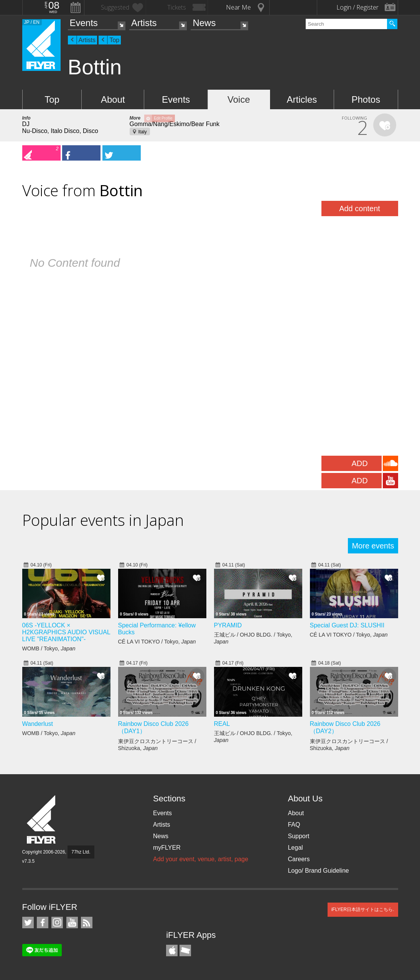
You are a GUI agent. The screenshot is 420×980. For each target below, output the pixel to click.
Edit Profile (163, 118)
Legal (295, 848)
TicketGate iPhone (185, 950)
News (204, 23)
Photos (366, 99)
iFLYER (42, 820)
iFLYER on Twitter (28, 923)
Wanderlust (38, 724)
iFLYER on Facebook (43, 923)
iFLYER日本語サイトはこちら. (363, 909)
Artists (144, 23)
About (113, 99)
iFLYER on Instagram (57, 923)
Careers (299, 859)
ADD (359, 463)
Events (84, 23)
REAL (222, 724)
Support (298, 836)
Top (114, 40)
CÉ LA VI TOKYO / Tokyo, (157, 642)
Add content (360, 208)
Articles (302, 99)
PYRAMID (228, 625)
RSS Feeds (87, 923)
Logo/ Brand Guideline (318, 871)
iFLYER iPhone (172, 950)
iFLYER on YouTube (72, 923)
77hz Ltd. (81, 852)
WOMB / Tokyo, (49, 648)
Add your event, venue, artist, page (201, 859)
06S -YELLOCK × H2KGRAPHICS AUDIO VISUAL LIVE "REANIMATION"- (66, 632)
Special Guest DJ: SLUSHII (347, 625)
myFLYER (167, 848)
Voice (239, 99)
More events (373, 546)
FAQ (294, 825)
